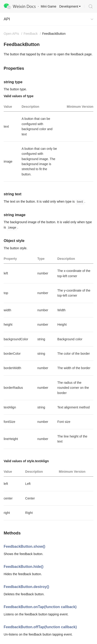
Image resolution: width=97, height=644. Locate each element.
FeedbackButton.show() (24, 546)
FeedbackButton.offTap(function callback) (40, 627)
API (7, 19)
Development (69, 6)
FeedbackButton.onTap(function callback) (40, 607)
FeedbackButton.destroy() (26, 587)
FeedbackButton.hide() (24, 567)
